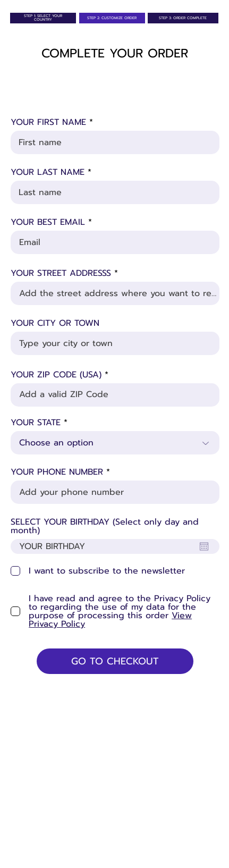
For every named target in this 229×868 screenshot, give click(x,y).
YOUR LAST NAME (48, 172)
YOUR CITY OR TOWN (55, 323)
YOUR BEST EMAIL (48, 222)
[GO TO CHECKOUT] (115, 661)
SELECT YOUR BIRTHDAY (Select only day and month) (105, 526)
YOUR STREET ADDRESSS (61, 273)
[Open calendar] (204, 546)
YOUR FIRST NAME (50, 122)
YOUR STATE (36, 423)
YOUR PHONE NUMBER (57, 472)
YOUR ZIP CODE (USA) (56, 375)
